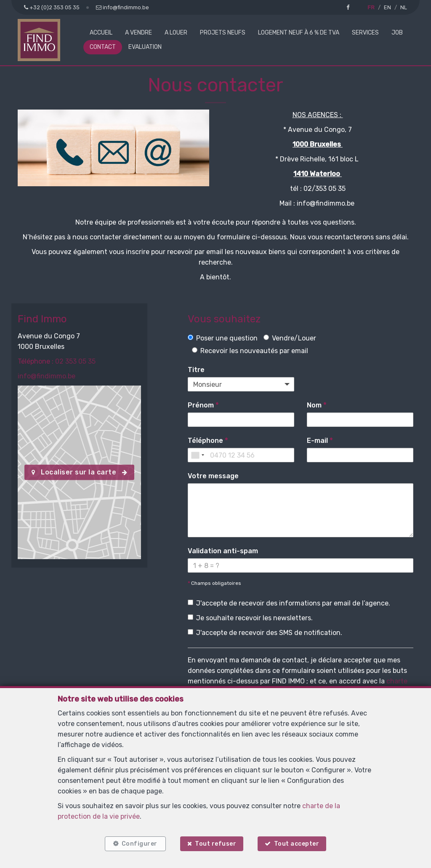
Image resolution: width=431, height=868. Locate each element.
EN (387, 7)
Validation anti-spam (223, 551)
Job (397, 33)
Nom (317, 405)
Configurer (140, 844)
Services (365, 33)
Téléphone (208, 441)
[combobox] (197, 455)
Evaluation (145, 47)
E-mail (320, 441)
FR (371, 7)
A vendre (138, 33)
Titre (196, 370)
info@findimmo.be (47, 376)
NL (404, 7)
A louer (176, 33)
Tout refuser (215, 844)
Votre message (213, 476)
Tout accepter (297, 844)
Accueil (101, 33)
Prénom (203, 405)
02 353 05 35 (75, 361)
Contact (103, 47)
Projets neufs (223, 33)
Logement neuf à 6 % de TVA (299, 33)
